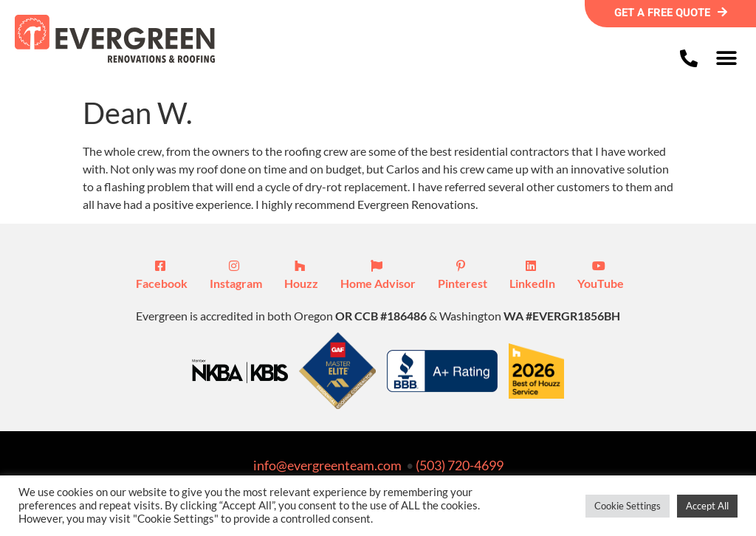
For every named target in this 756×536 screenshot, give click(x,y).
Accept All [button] (707, 506)
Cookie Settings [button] (628, 506)
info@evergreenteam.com (327, 465)
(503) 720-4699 (460, 465)
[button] (726, 58)
